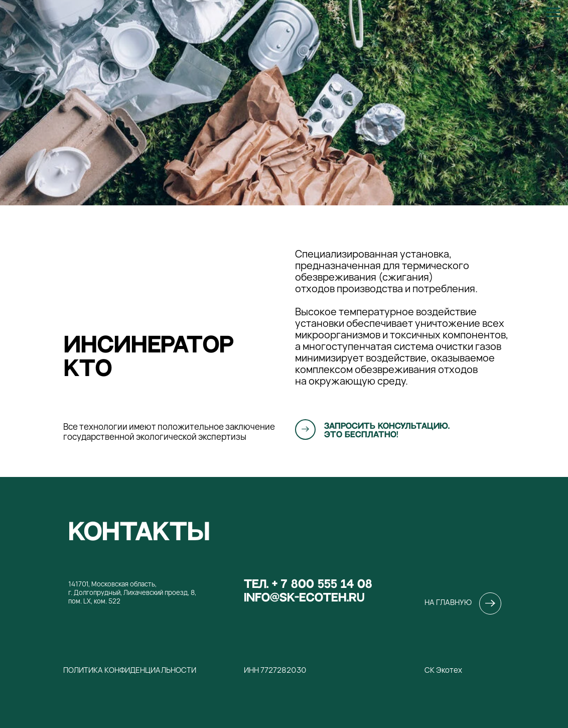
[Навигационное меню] (553, 13)
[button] (306, 429)
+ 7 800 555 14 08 (322, 584)
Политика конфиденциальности (130, 670)
